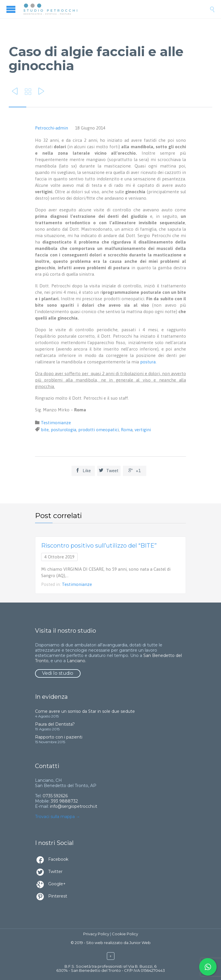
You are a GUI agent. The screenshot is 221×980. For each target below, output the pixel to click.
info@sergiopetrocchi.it (74, 806)
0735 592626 (55, 796)
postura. (148, 362)
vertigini (143, 430)
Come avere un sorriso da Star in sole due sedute (85, 711)
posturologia (63, 430)
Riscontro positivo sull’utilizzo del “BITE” (99, 546)
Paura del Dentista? (55, 724)
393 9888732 (64, 801)
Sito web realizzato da (107, 943)
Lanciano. (76, 661)
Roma (127, 430)
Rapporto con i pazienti (59, 737)
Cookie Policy (125, 934)
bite (45, 430)
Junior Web (140, 943)
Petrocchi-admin (52, 128)
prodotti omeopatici (99, 430)
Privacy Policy (96, 934)
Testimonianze (56, 423)
